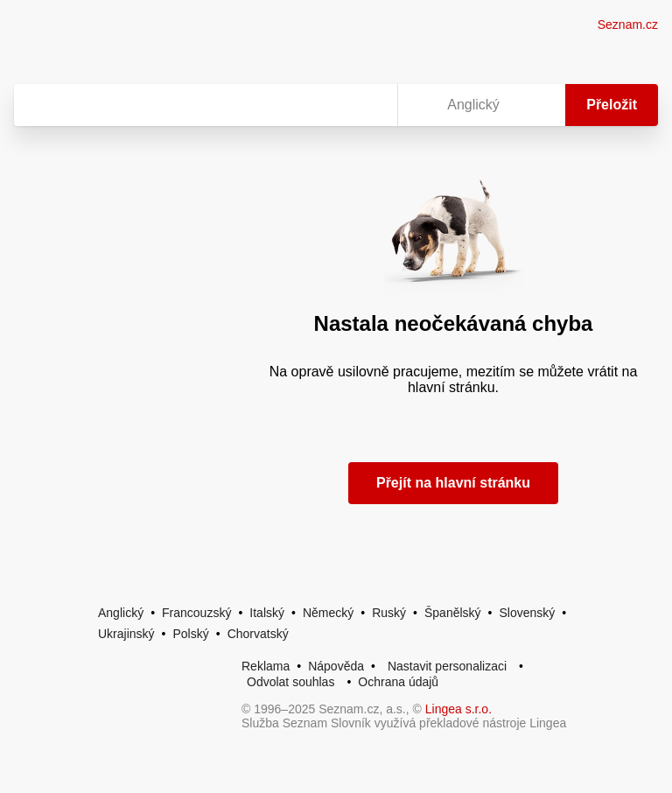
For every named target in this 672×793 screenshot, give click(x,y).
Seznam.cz (628, 25)
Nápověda (336, 666)
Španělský (453, 613)
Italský (267, 613)
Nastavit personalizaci (447, 666)
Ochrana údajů (398, 682)
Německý (328, 613)
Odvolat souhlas (290, 682)
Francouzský (196, 613)
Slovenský (527, 613)
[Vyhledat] (202, 105)
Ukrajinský (126, 634)
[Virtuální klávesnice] (367, 105)
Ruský (389, 613)
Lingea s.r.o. (458, 709)
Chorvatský (258, 634)
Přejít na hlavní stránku (453, 483)
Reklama (266, 666)
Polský (190, 634)
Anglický (121, 613)
